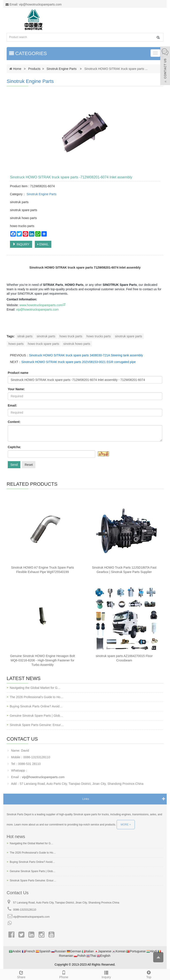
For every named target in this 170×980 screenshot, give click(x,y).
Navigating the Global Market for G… (35, 688)
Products (34, 69)
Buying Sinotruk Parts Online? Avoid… (36, 706)
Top (149, 974)
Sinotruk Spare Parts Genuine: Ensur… (37, 725)
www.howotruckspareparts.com (43, 305)
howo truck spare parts (43, 344)
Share (21, 974)
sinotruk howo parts (77, 344)
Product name (18, 373)
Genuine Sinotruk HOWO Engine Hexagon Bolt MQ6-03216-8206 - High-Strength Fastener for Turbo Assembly (43, 660)
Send (14, 465)
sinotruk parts (46, 336)
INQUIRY (21, 244)
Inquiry (106, 974)
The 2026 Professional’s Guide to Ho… (37, 697)
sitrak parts (25, 336)
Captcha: (14, 447)
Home (17, 69)
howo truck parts (71, 336)
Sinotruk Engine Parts (61, 69)
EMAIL (43, 244)
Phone (64, 974)
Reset (29, 465)
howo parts (16, 344)
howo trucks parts (99, 336)
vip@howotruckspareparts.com (37, 309)
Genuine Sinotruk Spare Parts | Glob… (36, 716)
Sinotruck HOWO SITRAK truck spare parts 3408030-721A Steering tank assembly (86, 355)
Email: (12, 405)
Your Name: (16, 389)
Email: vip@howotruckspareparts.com (34, 4)
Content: (14, 422)
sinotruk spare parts (128, 336)
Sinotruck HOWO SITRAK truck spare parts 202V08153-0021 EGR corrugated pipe (78, 362)
